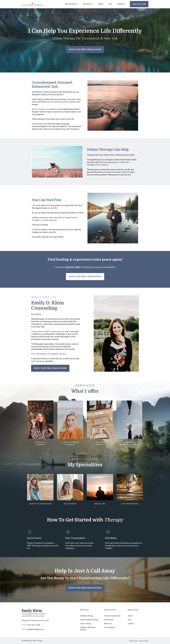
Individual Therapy (87, 616)
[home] (32, 4)
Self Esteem (109, 620)
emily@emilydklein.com (35, 629)
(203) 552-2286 (139, 4)
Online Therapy (86, 624)
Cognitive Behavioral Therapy (88, 629)
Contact (121, 4)
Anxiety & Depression (112, 616)
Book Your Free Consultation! (85, 50)
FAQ (110, 4)
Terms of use (134, 641)
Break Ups (108, 624)
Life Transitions (110, 627)
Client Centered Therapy (89, 620)
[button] (72, 4)
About (101, 4)
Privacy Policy (144, 641)
